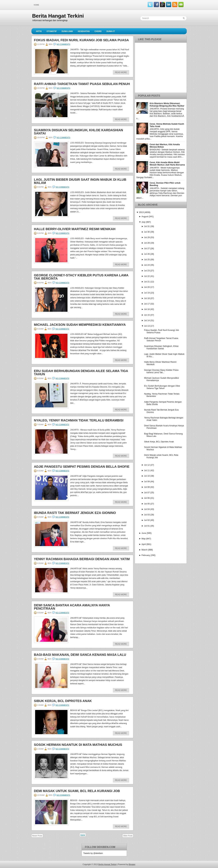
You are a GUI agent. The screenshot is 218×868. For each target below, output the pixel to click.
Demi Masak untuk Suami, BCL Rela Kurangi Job (77, 791)
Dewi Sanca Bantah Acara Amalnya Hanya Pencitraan (72, 607)
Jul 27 (147, 248)
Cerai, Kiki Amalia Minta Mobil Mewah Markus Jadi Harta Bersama (167, 164)
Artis (39, 31)
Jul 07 (147, 493)
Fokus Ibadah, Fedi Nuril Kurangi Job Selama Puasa (81, 40)
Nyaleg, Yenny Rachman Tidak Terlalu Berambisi (79, 420)
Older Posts (128, 836)
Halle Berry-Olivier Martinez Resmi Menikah (75, 229)
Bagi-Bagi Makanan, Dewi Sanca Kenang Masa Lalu (80, 655)
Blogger (132, 864)
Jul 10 (147, 476)
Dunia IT (111, 31)
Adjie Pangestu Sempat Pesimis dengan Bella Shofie (82, 467)
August (145, 216)
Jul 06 (147, 498)
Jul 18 (147, 298)
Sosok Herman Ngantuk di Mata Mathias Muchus (78, 745)
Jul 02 (147, 520)
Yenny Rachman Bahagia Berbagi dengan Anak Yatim (82, 559)
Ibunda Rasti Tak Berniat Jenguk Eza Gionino (75, 513)
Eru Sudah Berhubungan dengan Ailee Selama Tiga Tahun (81, 373)
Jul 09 (147, 482)
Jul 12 (147, 465)
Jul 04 (147, 509)
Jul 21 (147, 282)
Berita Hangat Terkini (58, 16)
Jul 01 (147, 526)
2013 (141, 212)
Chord (98, 31)
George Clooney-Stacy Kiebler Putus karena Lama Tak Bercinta (81, 277)
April (144, 544)
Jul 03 (147, 515)
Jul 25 (147, 259)
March (145, 550)
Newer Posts (37, 836)
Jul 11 (147, 470)
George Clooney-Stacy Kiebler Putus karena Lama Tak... (161, 371)
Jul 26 (147, 254)
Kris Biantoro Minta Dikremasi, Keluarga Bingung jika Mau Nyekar (167, 105)
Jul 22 (147, 276)
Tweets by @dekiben (93, 853)
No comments (63, 44)
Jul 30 (147, 232)
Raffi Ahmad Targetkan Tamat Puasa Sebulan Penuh (82, 84)
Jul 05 (147, 504)
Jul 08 (147, 487)
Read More (121, 72)
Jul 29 (147, 237)
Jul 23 (147, 271)
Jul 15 (147, 315)
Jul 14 (147, 320)
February (146, 555)
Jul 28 (147, 243)
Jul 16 (147, 309)
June (144, 533)
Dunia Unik (67, 31)
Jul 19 (147, 293)
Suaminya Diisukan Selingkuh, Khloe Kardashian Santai (79, 132)
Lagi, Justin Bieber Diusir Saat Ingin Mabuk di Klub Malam (80, 181)
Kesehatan (84, 31)
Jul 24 (147, 265)
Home (36, 5)
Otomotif (52, 31)
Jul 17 (147, 304)
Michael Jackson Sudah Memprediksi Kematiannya (80, 325)
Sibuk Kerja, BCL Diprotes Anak (63, 701)
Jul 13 (147, 326)
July (143, 222)
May (144, 539)
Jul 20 (147, 287)
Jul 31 (147, 226)
